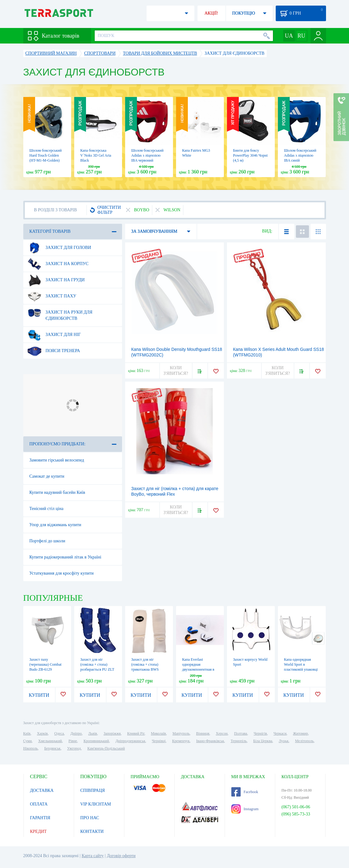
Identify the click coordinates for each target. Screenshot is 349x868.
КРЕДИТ (39, 831)
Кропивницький (96, 741)
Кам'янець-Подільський (106, 748)
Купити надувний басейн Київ (57, 492)
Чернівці (159, 741)
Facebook (245, 792)
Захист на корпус (58, 264)
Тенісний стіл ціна (47, 509)
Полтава (241, 733)
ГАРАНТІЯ (40, 818)
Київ (27, 733)
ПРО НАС (90, 818)
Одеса (59, 733)
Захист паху (52, 296)
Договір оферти (121, 856)
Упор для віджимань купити (55, 525)
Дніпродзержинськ (130, 741)
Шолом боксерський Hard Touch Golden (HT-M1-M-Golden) (46, 155)
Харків (42, 733)
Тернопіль (239, 741)
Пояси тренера (54, 351)
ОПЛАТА (39, 804)
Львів (93, 733)
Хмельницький (50, 741)
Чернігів (260, 733)
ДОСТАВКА (42, 790)
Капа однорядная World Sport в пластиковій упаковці (301, 664)
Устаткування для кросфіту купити (62, 573)
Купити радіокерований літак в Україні (66, 557)
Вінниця (203, 733)
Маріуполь (181, 733)
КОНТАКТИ (92, 831)
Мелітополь (304, 741)
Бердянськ (52, 748)
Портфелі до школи (48, 541)
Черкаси (280, 733)
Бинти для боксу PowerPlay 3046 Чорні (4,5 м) (251, 155)
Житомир (301, 733)
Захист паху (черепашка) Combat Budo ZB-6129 (46, 664)
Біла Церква (263, 741)
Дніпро (76, 733)
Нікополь (31, 748)
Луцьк (284, 741)
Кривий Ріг (136, 733)
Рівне (73, 741)
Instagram (245, 809)
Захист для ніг (54, 335)
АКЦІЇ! (211, 13)
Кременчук (181, 741)
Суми (28, 741)
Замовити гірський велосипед (57, 460)
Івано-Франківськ (210, 741)
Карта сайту (93, 856)
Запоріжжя (112, 733)
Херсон (222, 733)
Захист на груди (56, 280)
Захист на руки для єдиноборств (60, 313)
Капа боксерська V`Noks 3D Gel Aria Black (96, 155)
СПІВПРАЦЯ (93, 790)
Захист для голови (59, 248)
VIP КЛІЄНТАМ (96, 804)
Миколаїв (158, 733)
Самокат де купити (47, 476)
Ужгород (74, 748)
